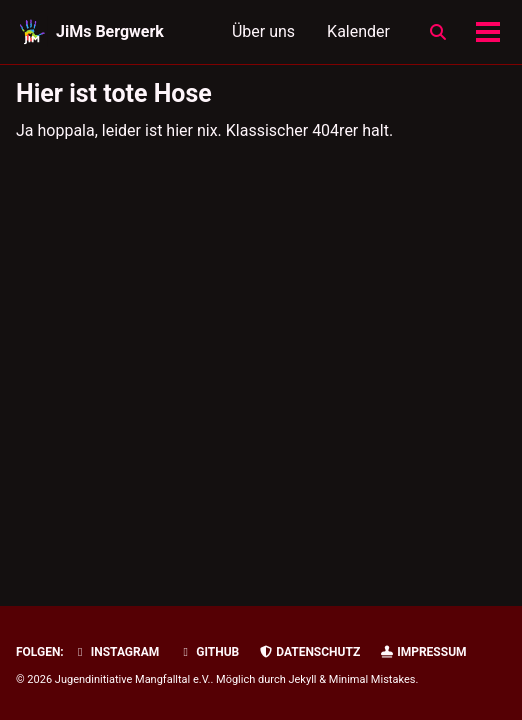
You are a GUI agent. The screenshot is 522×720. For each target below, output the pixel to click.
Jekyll (302, 679)
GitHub (208, 652)
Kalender (358, 31)
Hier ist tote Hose (114, 93)
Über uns (263, 31)
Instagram (116, 652)
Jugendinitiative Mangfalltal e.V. (133, 679)
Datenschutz (309, 652)
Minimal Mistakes (372, 679)
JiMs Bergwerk (110, 31)
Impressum (422, 652)
